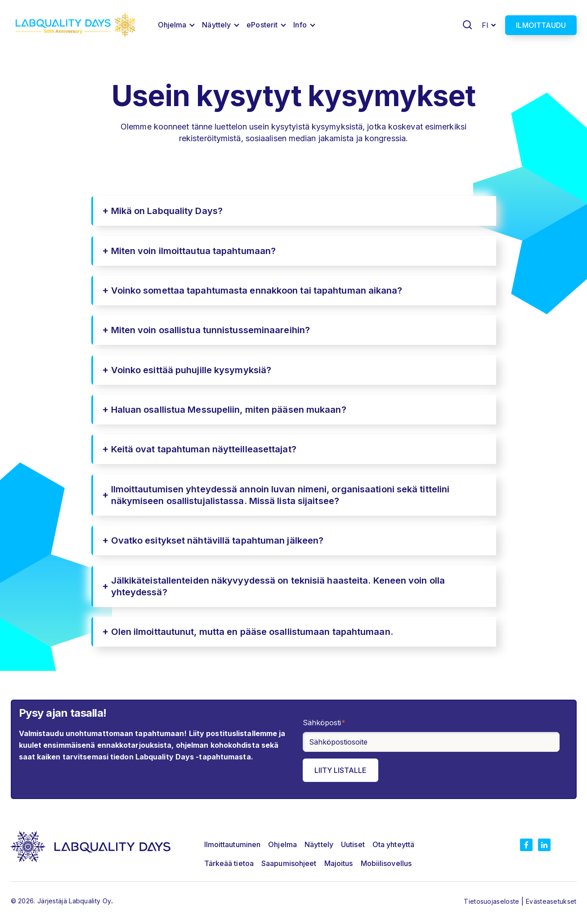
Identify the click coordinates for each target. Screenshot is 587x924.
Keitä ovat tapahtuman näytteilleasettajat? (204, 449)
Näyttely (216, 25)
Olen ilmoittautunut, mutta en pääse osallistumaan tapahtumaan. (252, 632)
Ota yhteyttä (393, 844)
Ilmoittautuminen (233, 844)
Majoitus (339, 863)
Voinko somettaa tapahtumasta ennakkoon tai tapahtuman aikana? (257, 290)
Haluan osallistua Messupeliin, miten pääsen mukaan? (229, 410)
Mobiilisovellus (386, 863)
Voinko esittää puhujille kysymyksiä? (191, 370)
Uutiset (353, 844)
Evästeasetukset (551, 901)
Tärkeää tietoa (229, 863)
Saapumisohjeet (289, 863)
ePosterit (262, 25)
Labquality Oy (90, 901)
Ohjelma (172, 25)
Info (300, 25)
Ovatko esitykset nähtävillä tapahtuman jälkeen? (217, 540)
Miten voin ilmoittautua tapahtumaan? (194, 251)
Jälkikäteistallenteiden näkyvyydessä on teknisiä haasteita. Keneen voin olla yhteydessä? (278, 586)
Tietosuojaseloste (492, 901)
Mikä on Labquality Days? (167, 211)
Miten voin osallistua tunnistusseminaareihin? (211, 330)
